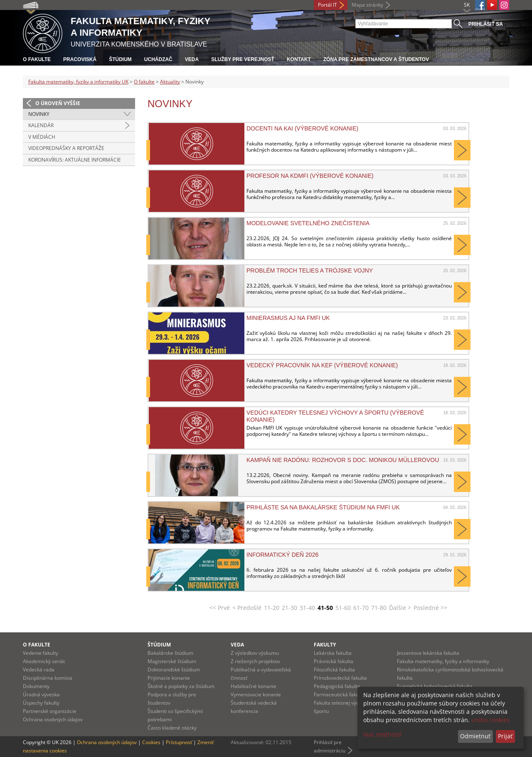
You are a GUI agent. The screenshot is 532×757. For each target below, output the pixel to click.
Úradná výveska (41, 694)
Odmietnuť (475, 736)
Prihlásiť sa (486, 24)
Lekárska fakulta (333, 653)
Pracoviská (80, 59)
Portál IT (328, 5)
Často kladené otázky (172, 728)
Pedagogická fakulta (337, 686)
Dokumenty (36, 686)
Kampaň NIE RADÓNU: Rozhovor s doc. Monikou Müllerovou (343, 460)
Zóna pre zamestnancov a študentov (376, 59)
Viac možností (382, 734)
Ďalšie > (400, 608)
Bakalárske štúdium (170, 653)
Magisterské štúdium (172, 661)
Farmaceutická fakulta (339, 694)
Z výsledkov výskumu (255, 653)
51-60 (343, 608)
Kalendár (41, 125)
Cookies (151, 742)
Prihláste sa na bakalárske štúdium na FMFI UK (323, 507)
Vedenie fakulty (41, 653)
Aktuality (170, 82)
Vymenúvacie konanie (256, 694)
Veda (192, 59)
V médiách (42, 137)
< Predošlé (247, 608)
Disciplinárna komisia (48, 678)
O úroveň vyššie (58, 103)
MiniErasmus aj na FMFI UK (288, 318)
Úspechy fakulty (41, 703)
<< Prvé (220, 608)
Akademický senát (44, 661)
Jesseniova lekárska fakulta (428, 653)
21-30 (289, 608)
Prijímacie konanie (169, 678)
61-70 (361, 608)
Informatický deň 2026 (282, 555)
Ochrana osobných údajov (53, 719)
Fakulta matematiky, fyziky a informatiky (443, 661)
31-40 (307, 608)
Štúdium (120, 59)
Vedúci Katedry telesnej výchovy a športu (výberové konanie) (335, 416)
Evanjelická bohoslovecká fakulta (435, 686)
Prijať (505, 736)
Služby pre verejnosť (243, 59)
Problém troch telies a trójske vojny (310, 270)
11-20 (272, 608)
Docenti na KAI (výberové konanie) (302, 128)
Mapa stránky (367, 5)
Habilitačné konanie (254, 686)
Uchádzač (158, 59)
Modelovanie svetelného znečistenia (308, 223)
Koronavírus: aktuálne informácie (75, 160)
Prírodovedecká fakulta (340, 678)
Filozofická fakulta (334, 670)
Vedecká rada (39, 670)
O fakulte (37, 59)
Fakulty (325, 645)
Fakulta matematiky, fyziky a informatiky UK (78, 82)
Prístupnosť (179, 742)
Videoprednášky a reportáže (66, 148)
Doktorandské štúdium (174, 670)
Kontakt (299, 59)
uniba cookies (490, 720)
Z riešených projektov (255, 661)
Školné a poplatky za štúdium (181, 686)
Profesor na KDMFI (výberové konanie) (310, 176)
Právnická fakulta (334, 661)
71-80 (379, 608)
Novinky (39, 114)
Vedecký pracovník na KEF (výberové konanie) (322, 365)
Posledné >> (430, 608)
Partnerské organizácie (50, 711)
